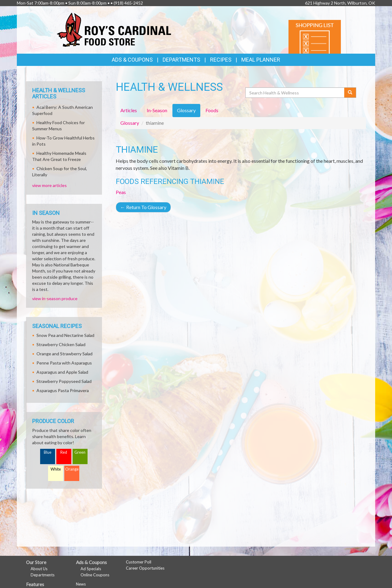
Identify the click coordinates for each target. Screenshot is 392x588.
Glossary (130, 123)
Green (80, 452)
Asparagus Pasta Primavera (63, 390)
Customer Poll (139, 562)
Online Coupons (95, 575)
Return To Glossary (143, 207)
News (81, 584)
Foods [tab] (212, 110)
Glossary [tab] (186, 110)
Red (64, 452)
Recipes (221, 60)
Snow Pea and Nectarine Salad (65, 335)
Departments (43, 575)
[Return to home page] (114, 29)
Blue (48, 452)
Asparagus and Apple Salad (62, 372)
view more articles (49, 185)
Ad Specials (91, 569)
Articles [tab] (129, 110)
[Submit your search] (350, 93)
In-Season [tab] (157, 110)
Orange (72, 469)
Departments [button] (181, 60)
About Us (39, 569)
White (56, 469)
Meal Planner (261, 60)
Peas (121, 192)
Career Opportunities (145, 568)
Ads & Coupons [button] (132, 60)
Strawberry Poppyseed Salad (64, 381)
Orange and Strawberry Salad (64, 354)
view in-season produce (55, 298)
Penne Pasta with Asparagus (64, 363)
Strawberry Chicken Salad (61, 344)
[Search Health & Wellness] (295, 93)
